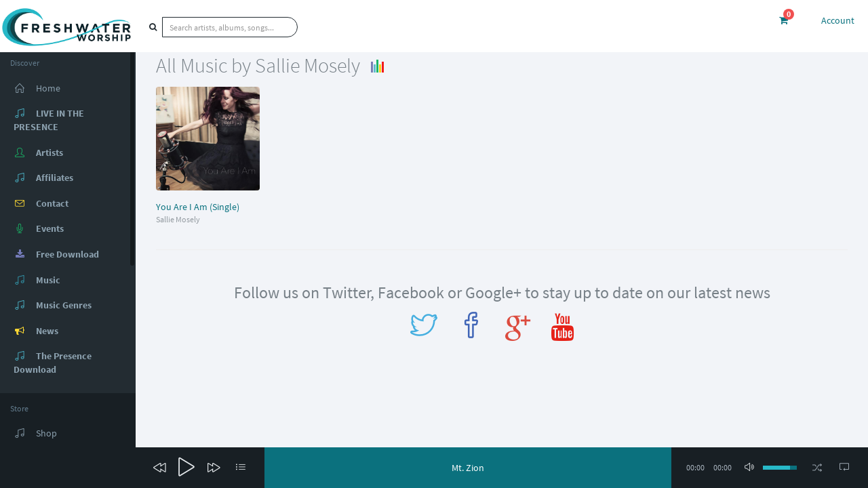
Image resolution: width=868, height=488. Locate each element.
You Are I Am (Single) (198, 207)
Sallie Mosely (178, 219)
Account (838, 20)
